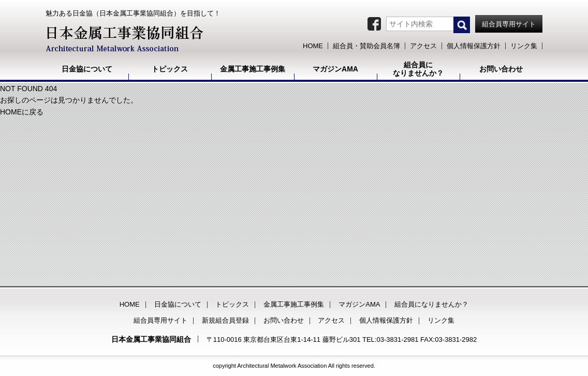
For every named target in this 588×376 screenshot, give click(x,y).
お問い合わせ (284, 320)
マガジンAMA (359, 304)
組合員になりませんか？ (431, 304)
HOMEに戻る (22, 112)
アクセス (331, 320)
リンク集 (441, 320)
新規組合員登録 (225, 320)
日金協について (178, 304)
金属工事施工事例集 (294, 304)
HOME (130, 304)
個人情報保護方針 (386, 320)
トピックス (232, 304)
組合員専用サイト (160, 320)
